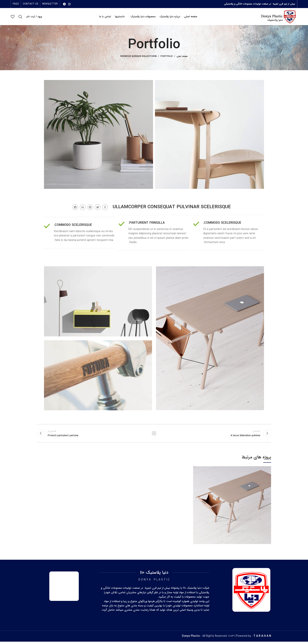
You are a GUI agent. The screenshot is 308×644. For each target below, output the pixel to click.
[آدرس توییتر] (98, 209)
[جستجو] (20, 18)
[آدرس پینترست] (90, 209)
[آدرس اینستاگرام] (69, 4)
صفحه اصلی (182, 58)
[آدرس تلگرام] (64, 4)
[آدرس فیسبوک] (105, 209)
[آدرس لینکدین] (83, 209)
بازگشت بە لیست (154, 435)
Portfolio (167, 58)
